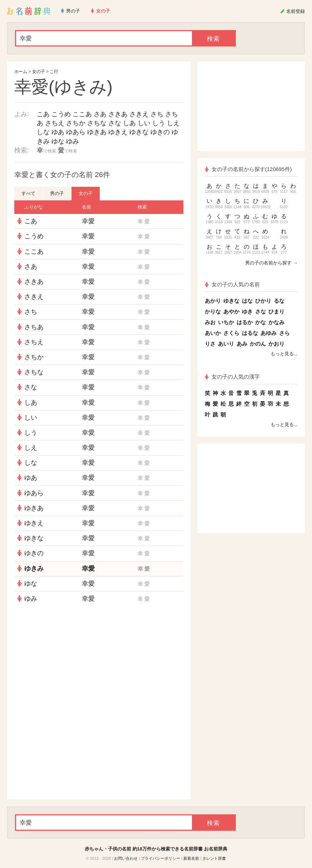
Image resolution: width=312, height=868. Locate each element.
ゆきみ (34, 569)
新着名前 (191, 858)
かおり (276, 344)
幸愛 (88, 221)
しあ (129, 123)
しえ (173, 123)
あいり (226, 344)
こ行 (54, 72)
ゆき (247, 311)
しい (144, 123)
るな (279, 301)
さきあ (118, 114)
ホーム (21, 72)
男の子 (57, 193)
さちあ (34, 327)
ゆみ (73, 141)
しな (43, 132)
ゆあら (76, 132)
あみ (242, 344)
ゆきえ (118, 132)
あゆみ (269, 333)
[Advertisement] (99, 658)
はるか (245, 322)
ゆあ (58, 132)
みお (210, 322)
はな (247, 301)
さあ (100, 114)
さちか (76, 123)
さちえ (55, 123)
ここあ (82, 114)
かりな (213, 311)
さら (284, 333)
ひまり (276, 311)
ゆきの (160, 132)
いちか (226, 322)
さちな (97, 123)
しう (159, 123)
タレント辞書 (214, 858)
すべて (28, 193)
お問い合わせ (126, 858)
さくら (231, 333)
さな (115, 123)
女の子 (39, 72)
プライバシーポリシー (160, 858)
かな (261, 322)
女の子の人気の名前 (232, 284)
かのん (258, 344)
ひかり (263, 301)
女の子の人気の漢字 (232, 377)
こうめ (61, 114)
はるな (250, 333)
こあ (43, 114)
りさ (210, 344)
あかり (213, 301)
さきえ (139, 114)
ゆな (58, 141)
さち (157, 114)
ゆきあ (97, 132)
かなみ (276, 322)
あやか (231, 311)
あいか (213, 333)
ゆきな (139, 132)
